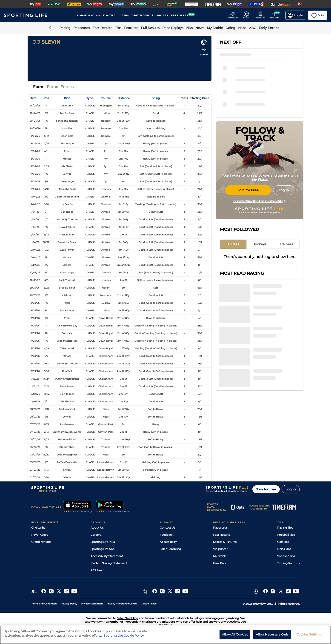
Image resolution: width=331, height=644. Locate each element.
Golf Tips (283, 542)
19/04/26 (35, 136)
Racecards (220, 528)
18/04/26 (35, 144)
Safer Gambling (170, 549)
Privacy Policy (69, 604)
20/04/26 (35, 121)
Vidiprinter (220, 549)
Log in (291, 489)
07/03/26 (35, 424)
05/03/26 (35, 439)
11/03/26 (34, 379)
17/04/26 (35, 166)
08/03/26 (35, 409)
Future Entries (60, 87)
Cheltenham (40, 528)
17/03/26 (35, 318)
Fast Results (221, 535)
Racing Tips (285, 528)
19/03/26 (35, 303)
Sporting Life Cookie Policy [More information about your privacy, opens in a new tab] (124, 637)
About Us (97, 528)
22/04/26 (35, 113)
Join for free (266, 489)
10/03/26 (35, 394)
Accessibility (168, 542)
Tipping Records (288, 563)
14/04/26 (35, 197)
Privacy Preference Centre (122, 604)
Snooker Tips (286, 556)
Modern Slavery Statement (109, 563)
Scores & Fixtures (225, 542)
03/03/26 (35, 462)
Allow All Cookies (235, 636)
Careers (96, 535)
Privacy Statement (92, 604)
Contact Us (168, 528)
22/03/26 (35, 273)
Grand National (42, 542)
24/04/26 (35, 106)
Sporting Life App (103, 549)
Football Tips (286, 535)
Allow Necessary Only (272, 636)
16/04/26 (35, 189)
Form (38, 87)
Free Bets (220, 563)
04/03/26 (35, 455)
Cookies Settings (309, 636)
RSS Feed (97, 570)
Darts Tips (284, 549)
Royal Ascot (40, 535)
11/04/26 (34, 212)
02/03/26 (35, 477)
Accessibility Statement (107, 556)
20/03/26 (35, 295)
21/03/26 (35, 288)
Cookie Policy (149, 604)
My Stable (220, 556)
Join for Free (248, 190)
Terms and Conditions (44, 604)
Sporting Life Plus (103, 542)
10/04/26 (35, 250)
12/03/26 (35, 356)
